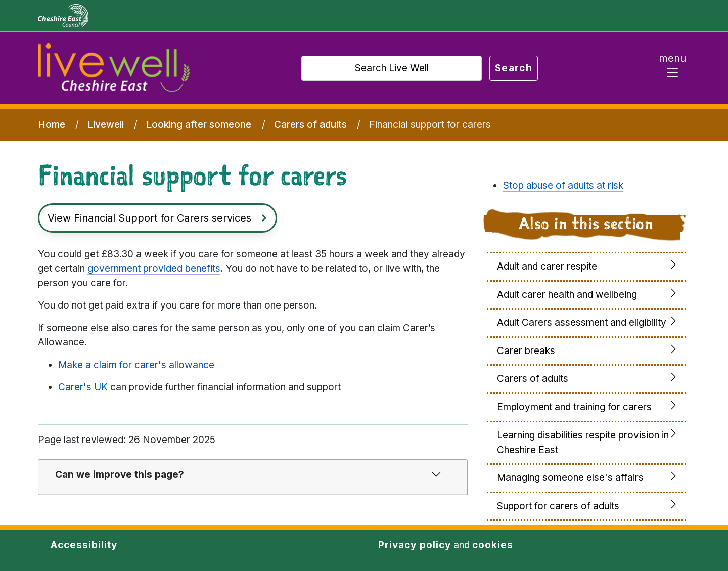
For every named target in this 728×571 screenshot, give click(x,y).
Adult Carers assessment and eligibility (582, 322)
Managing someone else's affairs (570, 478)
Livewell (106, 125)
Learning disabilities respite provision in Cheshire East (583, 443)
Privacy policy (414, 545)
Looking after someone (199, 125)
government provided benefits (154, 268)
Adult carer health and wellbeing (567, 295)
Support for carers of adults (558, 506)
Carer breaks (526, 351)
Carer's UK (83, 387)
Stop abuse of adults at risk (563, 185)
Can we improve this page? (120, 475)
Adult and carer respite (547, 266)
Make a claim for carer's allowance (136, 365)
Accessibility (84, 545)
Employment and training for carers (574, 407)
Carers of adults (310, 125)
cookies (493, 545)
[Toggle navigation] (672, 68)
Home (52, 125)
